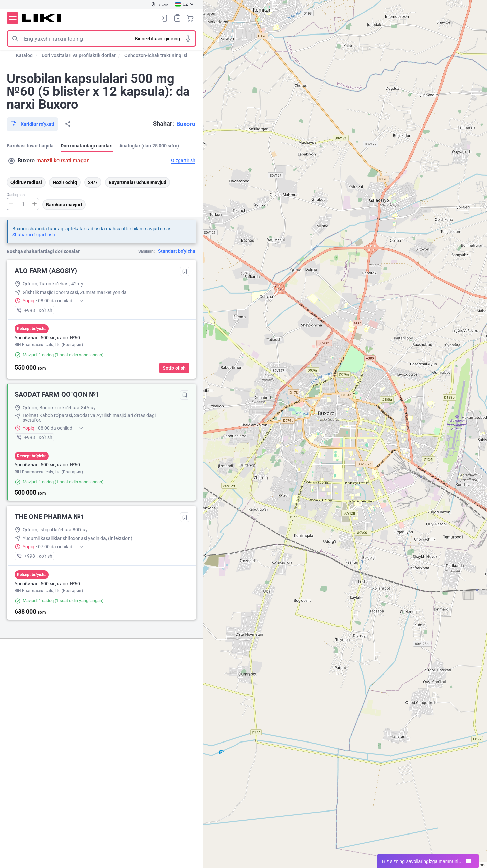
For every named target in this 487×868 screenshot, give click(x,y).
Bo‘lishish (68, 124)
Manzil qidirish (11, 161)
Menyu (13, 18)
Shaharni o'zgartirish (34, 235)
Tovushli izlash (188, 39)
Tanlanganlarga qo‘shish (185, 271)
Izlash (15, 39)
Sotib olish (174, 368)
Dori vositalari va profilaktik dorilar (79, 55)
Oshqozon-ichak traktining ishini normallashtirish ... (180, 55)
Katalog (24, 55)
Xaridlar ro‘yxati (177, 18)
